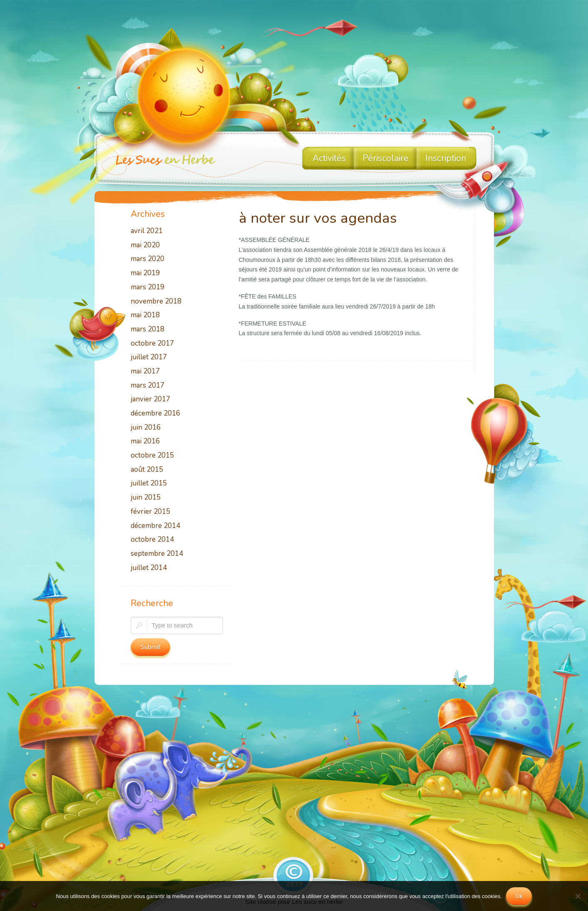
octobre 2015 (152, 456)
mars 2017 (148, 386)
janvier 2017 (150, 399)
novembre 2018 (156, 302)
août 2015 (147, 470)
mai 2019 (145, 273)
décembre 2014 (155, 526)
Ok (519, 896)
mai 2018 (145, 315)
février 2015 (150, 512)
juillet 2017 (149, 357)
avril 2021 (147, 231)
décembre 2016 (155, 414)
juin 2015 (146, 498)
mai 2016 (145, 442)
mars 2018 (148, 330)
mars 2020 (148, 259)
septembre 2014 (157, 554)
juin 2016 (146, 428)
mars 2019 (148, 287)
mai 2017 (145, 372)
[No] (578, 896)
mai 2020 (145, 245)
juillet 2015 (149, 484)
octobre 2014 (152, 540)
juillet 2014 (149, 568)
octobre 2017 (152, 344)
